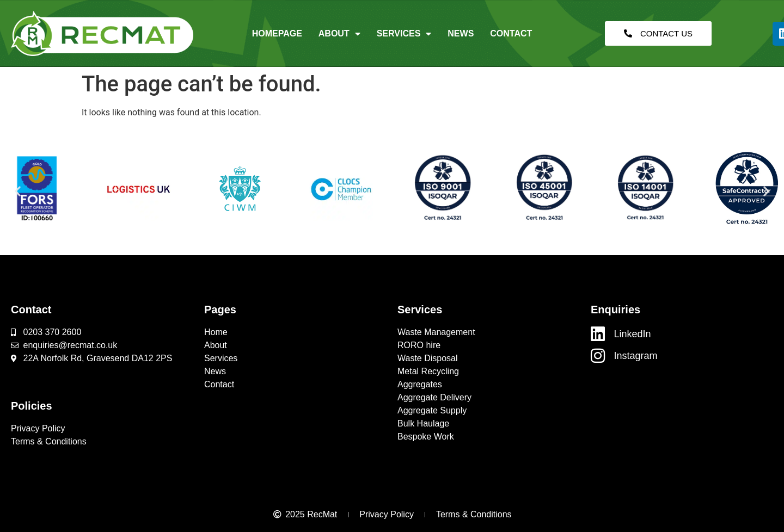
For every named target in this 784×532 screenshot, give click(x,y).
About (339, 34)
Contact (511, 33)
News (461, 33)
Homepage (277, 33)
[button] (18, 191)
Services (404, 34)
